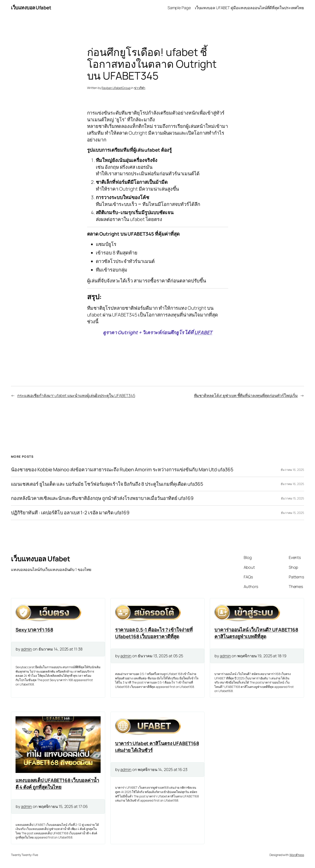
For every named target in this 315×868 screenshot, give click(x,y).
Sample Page (179, 8)
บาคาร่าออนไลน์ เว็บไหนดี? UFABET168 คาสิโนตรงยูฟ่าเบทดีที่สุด (256, 633)
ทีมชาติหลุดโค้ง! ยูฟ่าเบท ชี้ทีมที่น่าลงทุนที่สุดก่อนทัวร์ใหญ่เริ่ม (246, 395)
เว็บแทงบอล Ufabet (31, 8)
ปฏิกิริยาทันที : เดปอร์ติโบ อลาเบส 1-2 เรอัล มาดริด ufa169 (70, 513)
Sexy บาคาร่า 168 (34, 630)
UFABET (203, 332)
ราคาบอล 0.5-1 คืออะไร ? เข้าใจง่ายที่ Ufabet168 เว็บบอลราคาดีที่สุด (154, 633)
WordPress (297, 855)
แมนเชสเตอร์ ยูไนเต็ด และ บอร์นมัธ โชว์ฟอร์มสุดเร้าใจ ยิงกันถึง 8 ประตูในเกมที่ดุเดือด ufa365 (107, 484)
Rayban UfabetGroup (116, 88)
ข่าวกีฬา (140, 88)
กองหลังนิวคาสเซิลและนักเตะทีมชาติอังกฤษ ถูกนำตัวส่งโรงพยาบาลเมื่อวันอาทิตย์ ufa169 (102, 498)
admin (27, 649)
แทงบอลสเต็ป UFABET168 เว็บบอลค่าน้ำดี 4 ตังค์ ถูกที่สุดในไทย (57, 784)
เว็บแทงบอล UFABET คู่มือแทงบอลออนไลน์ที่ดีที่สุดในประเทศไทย (249, 8)
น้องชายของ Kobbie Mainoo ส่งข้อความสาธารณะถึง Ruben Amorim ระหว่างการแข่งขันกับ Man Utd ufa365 (122, 470)
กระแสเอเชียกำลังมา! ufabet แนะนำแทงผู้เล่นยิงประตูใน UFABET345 (76, 395)
